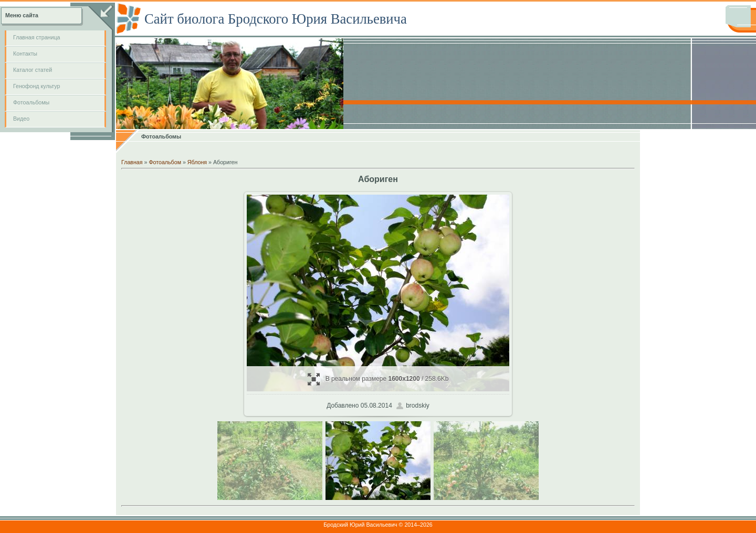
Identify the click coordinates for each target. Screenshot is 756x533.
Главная (132, 162)
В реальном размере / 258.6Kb (378, 379)
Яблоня (197, 162)
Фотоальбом (165, 162)
